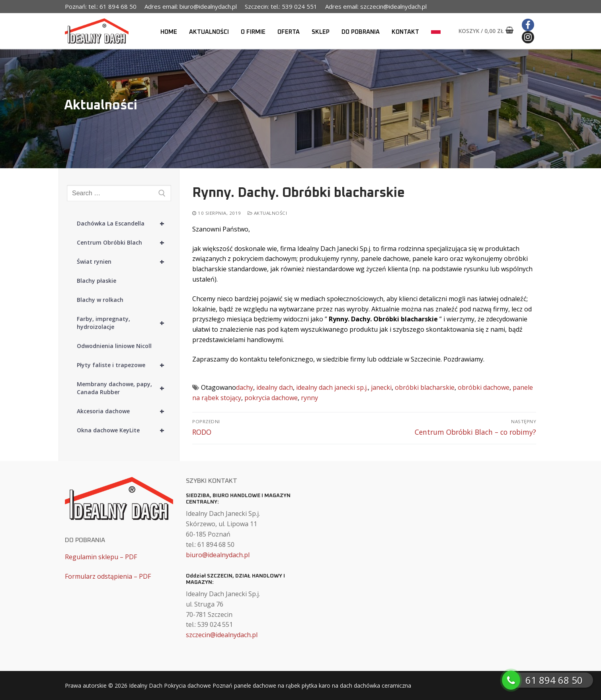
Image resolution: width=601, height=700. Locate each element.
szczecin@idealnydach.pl (222, 635)
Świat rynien (124, 262)
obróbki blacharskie (425, 387)
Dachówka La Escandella (124, 224)
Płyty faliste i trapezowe (124, 365)
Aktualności (267, 213)
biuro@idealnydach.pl (218, 555)
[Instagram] (528, 37)
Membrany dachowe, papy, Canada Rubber (124, 388)
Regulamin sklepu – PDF (101, 557)
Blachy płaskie (97, 281)
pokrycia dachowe (271, 398)
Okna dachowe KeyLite (124, 430)
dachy (245, 387)
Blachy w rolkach (100, 300)
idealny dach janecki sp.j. (332, 387)
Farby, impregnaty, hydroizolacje (124, 323)
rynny (309, 398)
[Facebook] (528, 25)
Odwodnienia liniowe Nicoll (114, 346)
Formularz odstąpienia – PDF (108, 576)
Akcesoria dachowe (124, 411)
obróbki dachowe (484, 387)
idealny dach (275, 387)
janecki (381, 387)
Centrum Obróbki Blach (124, 243)
